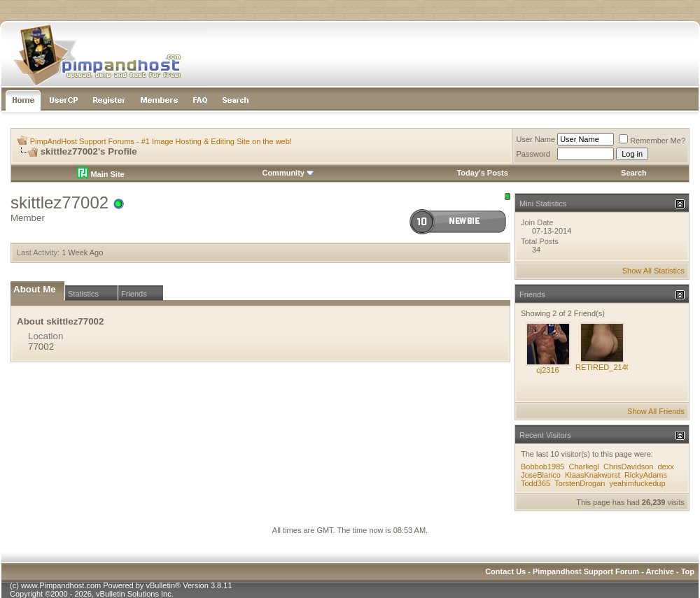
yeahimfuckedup (638, 483)
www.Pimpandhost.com (61, 585)
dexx (666, 467)
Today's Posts (482, 173)
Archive (660, 571)
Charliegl (583, 467)
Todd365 (535, 483)
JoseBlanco (541, 475)
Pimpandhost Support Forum (586, 571)
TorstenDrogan (580, 483)
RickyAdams (646, 475)
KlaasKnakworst (593, 475)
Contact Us (505, 571)
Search (634, 173)
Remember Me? (652, 141)
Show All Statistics (653, 271)
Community (288, 173)
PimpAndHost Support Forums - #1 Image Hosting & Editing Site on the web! (161, 141)
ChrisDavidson (629, 467)
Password (533, 154)
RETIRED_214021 (607, 367)
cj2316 (547, 370)
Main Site (100, 174)
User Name (536, 139)
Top (688, 571)
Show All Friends (656, 411)
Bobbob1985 (542, 467)
